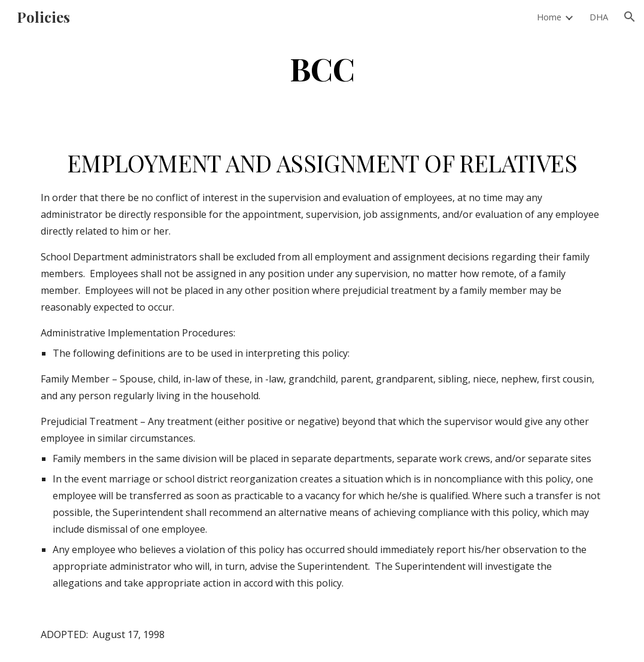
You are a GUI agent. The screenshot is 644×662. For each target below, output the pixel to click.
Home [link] (549, 17)
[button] (630, 17)
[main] (322, 68)
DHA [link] (599, 17)
